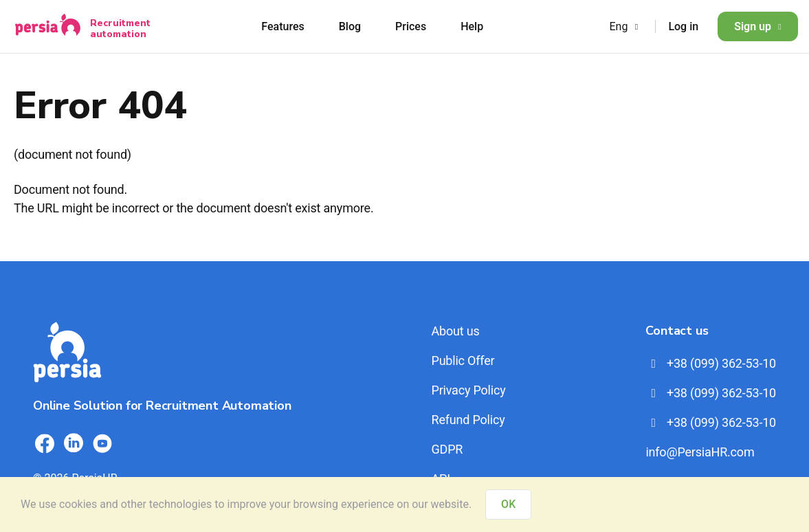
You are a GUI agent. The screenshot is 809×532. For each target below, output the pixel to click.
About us (455, 331)
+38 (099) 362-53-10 (711, 363)
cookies (78, 504)
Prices (411, 26)
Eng (625, 26)
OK (508, 504)
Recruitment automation (120, 28)
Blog (350, 26)
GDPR (447, 449)
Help (472, 26)
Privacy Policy (468, 390)
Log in (683, 26)
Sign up (758, 26)
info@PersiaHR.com (700, 452)
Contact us (677, 331)
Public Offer (463, 361)
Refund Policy (468, 420)
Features (282, 26)
